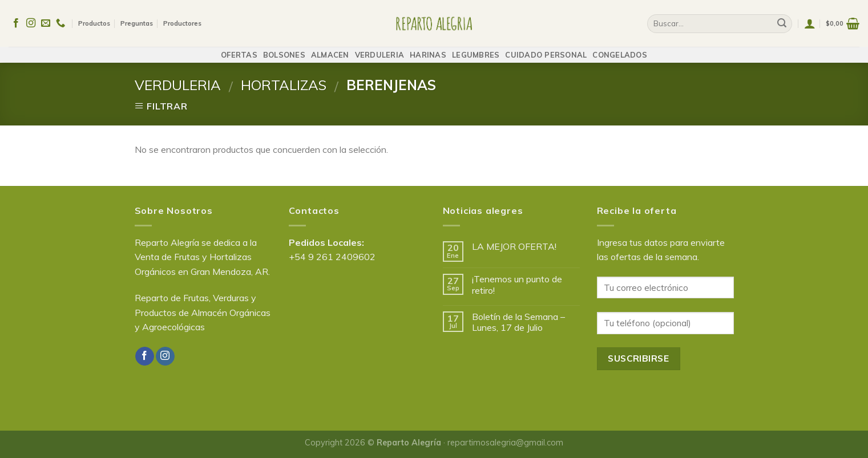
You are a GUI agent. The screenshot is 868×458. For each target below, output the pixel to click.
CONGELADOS (620, 50)
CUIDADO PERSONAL (546, 50)
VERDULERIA (380, 50)
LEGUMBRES (476, 50)
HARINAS (428, 50)
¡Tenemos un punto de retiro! (517, 285)
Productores (182, 21)
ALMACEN (330, 50)
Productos (94, 21)
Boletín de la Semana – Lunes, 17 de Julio (518, 322)
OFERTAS (239, 50)
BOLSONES (284, 50)
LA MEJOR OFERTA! (514, 247)
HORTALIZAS (284, 85)
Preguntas (137, 21)
